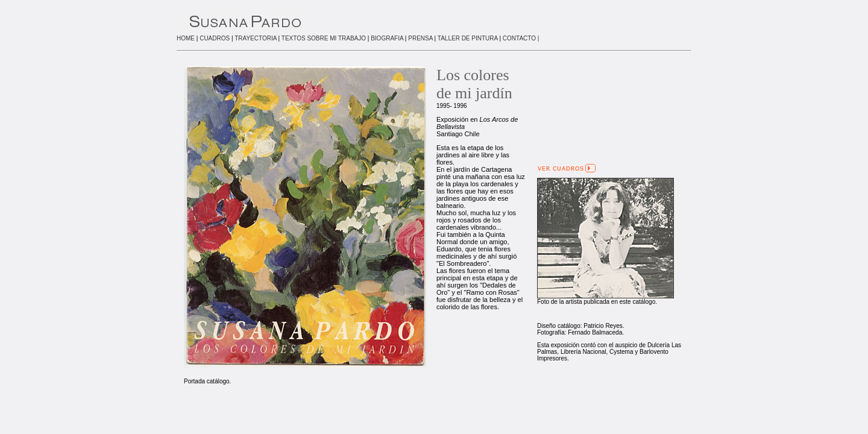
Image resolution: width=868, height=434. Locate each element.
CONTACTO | (521, 38)
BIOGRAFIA (387, 38)
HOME (186, 38)
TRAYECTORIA (256, 38)
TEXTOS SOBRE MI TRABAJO (324, 38)
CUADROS (215, 38)
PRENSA (420, 38)
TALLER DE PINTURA (468, 38)
